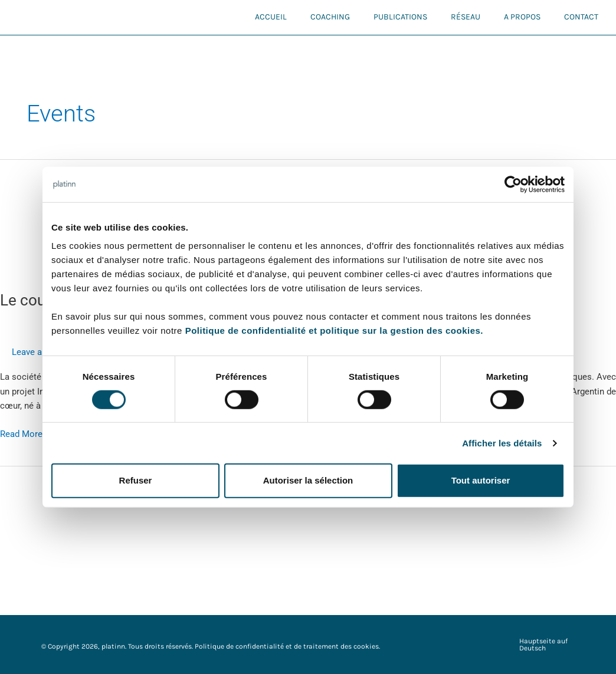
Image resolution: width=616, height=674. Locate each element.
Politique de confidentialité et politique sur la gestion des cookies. (334, 331)
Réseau (466, 17)
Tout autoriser (481, 480)
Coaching (330, 17)
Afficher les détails (502, 443)
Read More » (24, 433)
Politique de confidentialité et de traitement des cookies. (287, 646)
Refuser (136, 480)
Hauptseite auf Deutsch (543, 645)
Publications (400, 17)
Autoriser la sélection (308, 480)
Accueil (271, 17)
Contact (581, 17)
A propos (522, 17)
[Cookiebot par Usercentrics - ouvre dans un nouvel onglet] (513, 184)
